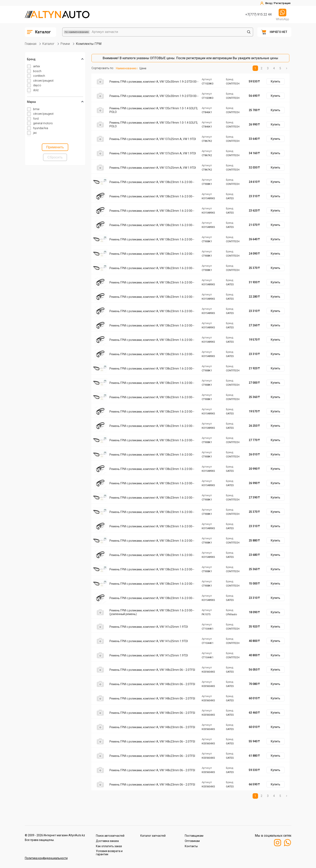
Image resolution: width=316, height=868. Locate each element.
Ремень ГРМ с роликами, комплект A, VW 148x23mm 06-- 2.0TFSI (152, 670)
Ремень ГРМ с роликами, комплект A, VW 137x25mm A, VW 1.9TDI (153, 139)
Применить (55, 147)
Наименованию (126, 68)
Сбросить (55, 157)
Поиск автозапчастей (110, 836)
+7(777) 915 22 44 (258, 14)
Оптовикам (192, 841)
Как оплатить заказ (109, 846)
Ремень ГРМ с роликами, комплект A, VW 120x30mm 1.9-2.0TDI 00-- (154, 82)
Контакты (191, 846)
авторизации (222, 58)
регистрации (196, 58)
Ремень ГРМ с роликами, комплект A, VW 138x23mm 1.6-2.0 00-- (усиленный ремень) (152, 612)
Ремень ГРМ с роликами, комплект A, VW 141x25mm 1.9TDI (149, 627)
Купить (276, 81)
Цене (143, 68)
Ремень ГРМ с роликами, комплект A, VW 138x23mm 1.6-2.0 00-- (152, 182)
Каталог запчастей (153, 836)
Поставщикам (194, 836)
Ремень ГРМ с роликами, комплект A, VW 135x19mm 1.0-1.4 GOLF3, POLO (154, 110)
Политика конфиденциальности (46, 858)
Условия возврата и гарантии (109, 853)
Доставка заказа (107, 841)
